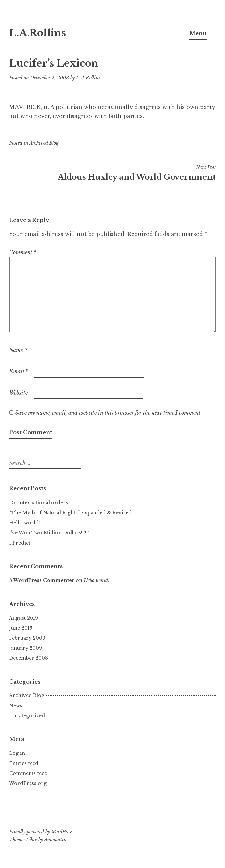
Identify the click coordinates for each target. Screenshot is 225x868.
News (16, 706)
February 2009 (27, 638)
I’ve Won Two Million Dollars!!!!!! (49, 533)
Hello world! (25, 523)
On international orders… (40, 503)
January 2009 (26, 648)
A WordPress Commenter (42, 580)
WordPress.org (28, 783)
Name (18, 350)
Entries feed (24, 763)
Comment (23, 252)
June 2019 (21, 628)
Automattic (56, 840)
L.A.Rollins (38, 33)
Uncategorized (27, 716)
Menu (198, 33)
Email (19, 371)
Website (18, 393)
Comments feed (28, 773)
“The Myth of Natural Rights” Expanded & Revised (70, 513)
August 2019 (24, 618)
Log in (17, 753)
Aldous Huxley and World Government (113, 173)
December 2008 (29, 658)
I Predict (20, 543)
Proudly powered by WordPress (41, 832)
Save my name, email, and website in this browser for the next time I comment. (109, 413)
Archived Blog (44, 143)
